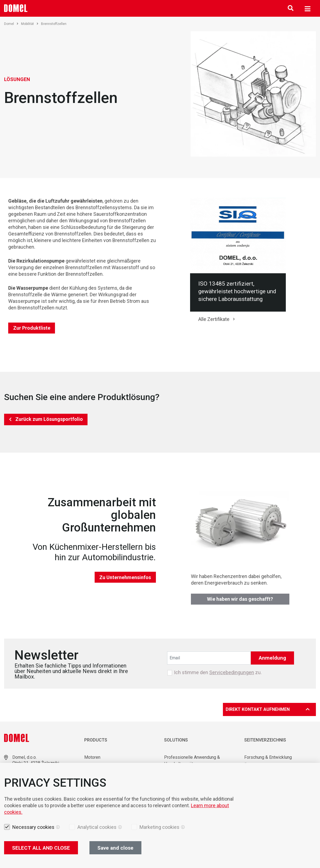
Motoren (92, 757)
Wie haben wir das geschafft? (240, 599)
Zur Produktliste (32, 328)
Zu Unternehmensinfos (125, 577)
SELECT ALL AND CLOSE (41, 848)
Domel (11, 24)
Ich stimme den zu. (218, 672)
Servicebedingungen (232, 672)
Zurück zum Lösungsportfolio (49, 419)
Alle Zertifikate (214, 319)
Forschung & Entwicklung (268, 757)
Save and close (115, 848)
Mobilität (30, 24)
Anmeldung (272, 658)
